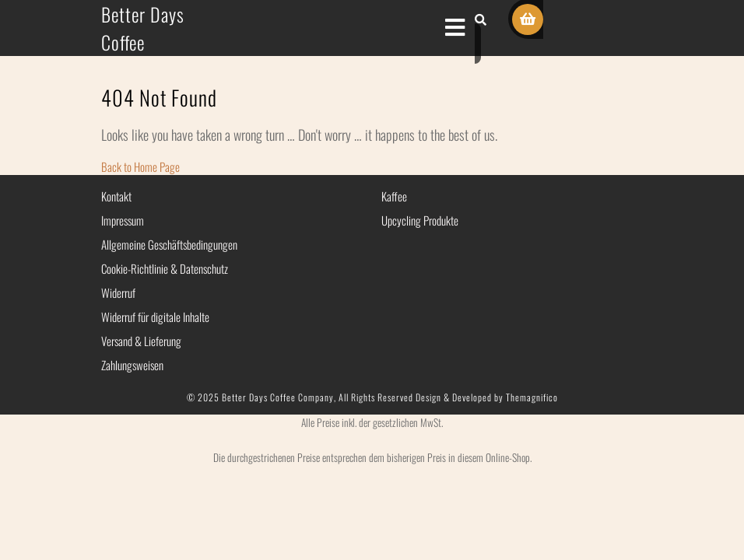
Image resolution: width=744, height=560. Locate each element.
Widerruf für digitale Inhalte (155, 317)
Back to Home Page (140, 166)
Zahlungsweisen (132, 365)
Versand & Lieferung (141, 341)
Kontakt (116, 196)
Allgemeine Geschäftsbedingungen (169, 244)
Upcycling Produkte (420, 220)
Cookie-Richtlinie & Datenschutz (165, 268)
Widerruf (118, 292)
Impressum (123, 220)
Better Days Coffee (143, 28)
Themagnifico (531, 397)
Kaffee (394, 196)
